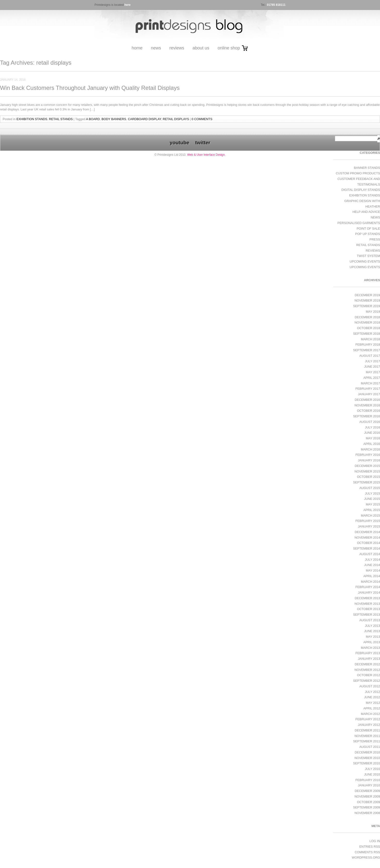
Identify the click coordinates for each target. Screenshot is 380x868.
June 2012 (372, 697)
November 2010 (367, 758)
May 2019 (373, 312)
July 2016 (372, 427)
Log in (375, 841)
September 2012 (367, 681)
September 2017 (367, 350)
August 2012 (370, 686)
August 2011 (370, 747)
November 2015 (367, 471)
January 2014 (369, 593)
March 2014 (370, 582)
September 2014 (367, 548)
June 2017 (372, 367)
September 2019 (367, 306)
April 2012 (372, 708)
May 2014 (373, 570)
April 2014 (372, 576)
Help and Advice (366, 212)
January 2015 (369, 526)
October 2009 (368, 802)
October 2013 (368, 609)
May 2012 (373, 703)
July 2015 (372, 493)
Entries (370, 847)
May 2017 (373, 372)
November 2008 (367, 813)
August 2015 (370, 488)
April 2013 (372, 642)
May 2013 (373, 637)
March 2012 (370, 714)
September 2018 (367, 334)
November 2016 (367, 405)
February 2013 (368, 653)
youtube (179, 143)
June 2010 (372, 774)
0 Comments (202, 119)
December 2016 (367, 400)
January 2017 (369, 394)
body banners (114, 119)
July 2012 (372, 692)
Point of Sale (368, 229)
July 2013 (372, 626)
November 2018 (367, 322)
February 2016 (368, 455)
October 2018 (368, 328)
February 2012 (368, 719)
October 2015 (368, 477)
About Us (201, 48)
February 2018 (368, 345)
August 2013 (370, 620)
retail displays (176, 119)
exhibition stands (32, 119)
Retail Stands (61, 119)
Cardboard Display (145, 119)
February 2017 (368, 389)
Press (375, 239)
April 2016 (372, 444)
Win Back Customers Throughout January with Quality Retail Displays (90, 88)
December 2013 (367, 598)
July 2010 (372, 769)
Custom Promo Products (358, 173)
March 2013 (370, 648)
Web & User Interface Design (206, 155)
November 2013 (367, 604)
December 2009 (367, 791)
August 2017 (370, 356)
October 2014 (368, 543)
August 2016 (370, 422)
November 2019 (367, 300)
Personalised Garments (359, 223)
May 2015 (373, 504)
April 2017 (372, 378)
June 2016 (372, 433)
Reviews (177, 48)
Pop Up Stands (368, 234)
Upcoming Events (365, 261)
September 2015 (367, 482)
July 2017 (372, 361)
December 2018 (367, 317)
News (156, 48)
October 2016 (368, 411)
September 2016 (367, 416)
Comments (367, 852)
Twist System (368, 256)
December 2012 (367, 664)
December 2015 (367, 466)
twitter (203, 143)
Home (137, 48)
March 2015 (370, 515)
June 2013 (372, 631)
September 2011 (367, 741)
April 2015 (372, 510)
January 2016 (369, 460)
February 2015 (368, 521)
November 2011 (367, 736)
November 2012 (367, 670)
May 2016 (373, 438)
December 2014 (367, 532)
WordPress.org (366, 857)
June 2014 (372, 565)
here (127, 5)
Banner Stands (367, 168)
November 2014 (367, 538)
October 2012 (368, 675)
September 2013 (367, 615)
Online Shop (229, 48)
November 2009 (367, 796)
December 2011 (367, 730)
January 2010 (369, 785)
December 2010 (367, 752)
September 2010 (367, 763)
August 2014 (370, 554)
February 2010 (368, 780)
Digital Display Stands (361, 190)
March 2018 (370, 339)
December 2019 (367, 295)
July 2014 (372, 560)
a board (93, 119)
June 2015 (372, 499)
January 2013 (369, 659)
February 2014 (368, 587)
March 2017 (370, 383)
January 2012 (369, 725)
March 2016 (370, 449)
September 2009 (367, 807)
